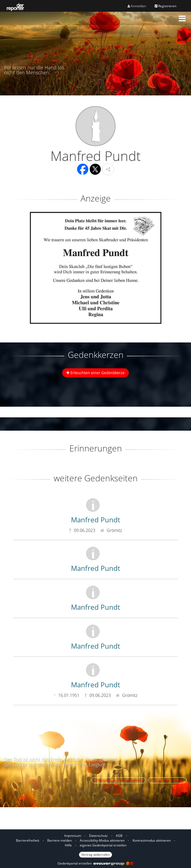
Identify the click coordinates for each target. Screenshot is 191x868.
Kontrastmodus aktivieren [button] (152, 840)
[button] (182, 18)
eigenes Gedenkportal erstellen (103, 845)
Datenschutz (98, 836)
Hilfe (68, 845)
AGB (119, 836)
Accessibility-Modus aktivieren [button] (102, 840)
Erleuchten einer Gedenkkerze (95, 373)
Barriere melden (59, 840)
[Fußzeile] (95, 845)
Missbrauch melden (167, 780)
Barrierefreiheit (28, 840)
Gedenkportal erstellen (95, 863)
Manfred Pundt (95, 520)
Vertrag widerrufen (95, 855)
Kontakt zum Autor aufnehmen (119, 780)
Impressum (73, 836)
